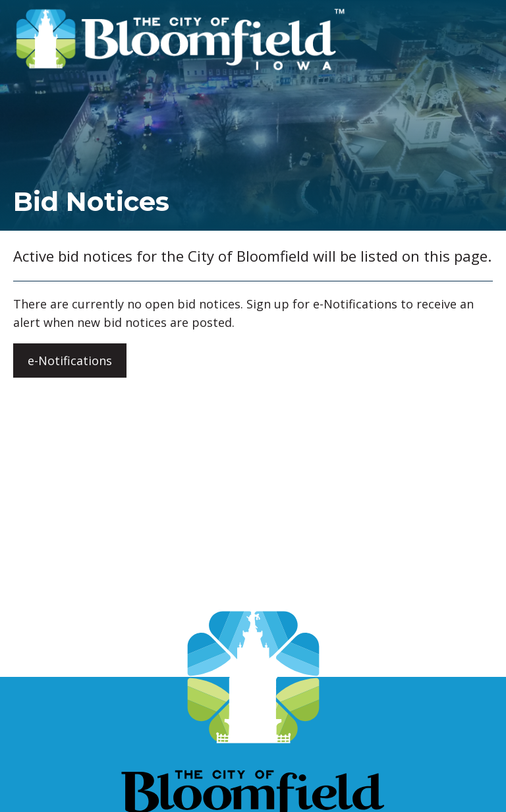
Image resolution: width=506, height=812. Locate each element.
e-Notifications (70, 361)
